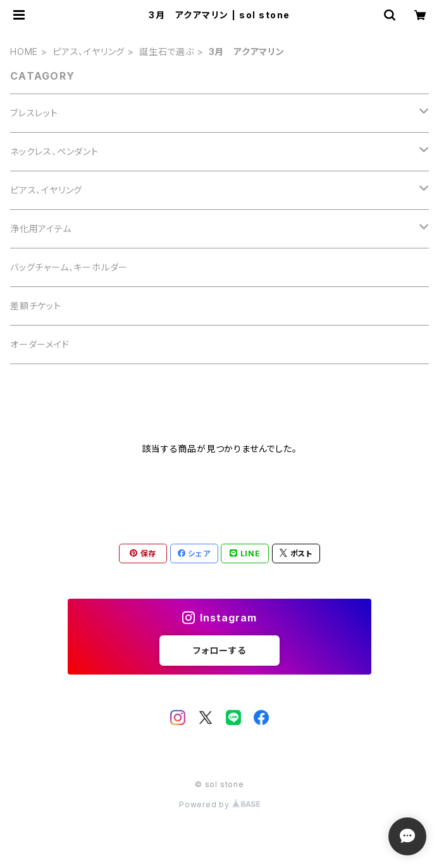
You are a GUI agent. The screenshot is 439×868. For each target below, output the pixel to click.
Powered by (219, 804)
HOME (24, 52)
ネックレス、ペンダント (54, 151)
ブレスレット (34, 113)
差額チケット (36, 306)
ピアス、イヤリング (89, 52)
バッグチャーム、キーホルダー (69, 267)
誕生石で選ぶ (167, 52)
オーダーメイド (40, 344)
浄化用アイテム (41, 229)
